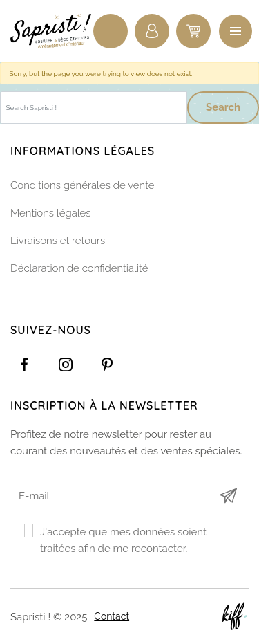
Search (223, 107)
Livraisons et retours (58, 241)
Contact (112, 616)
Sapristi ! (52, 31)
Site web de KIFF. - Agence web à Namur (235, 616)
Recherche (111, 31)
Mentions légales (51, 213)
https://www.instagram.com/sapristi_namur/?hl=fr (66, 365)
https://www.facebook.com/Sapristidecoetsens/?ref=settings (24, 365)
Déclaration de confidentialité (79, 268)
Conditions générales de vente (83, 185)
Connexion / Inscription (152, 31)
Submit (228, 496)
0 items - (193, 31)
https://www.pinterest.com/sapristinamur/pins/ (107, 365)
